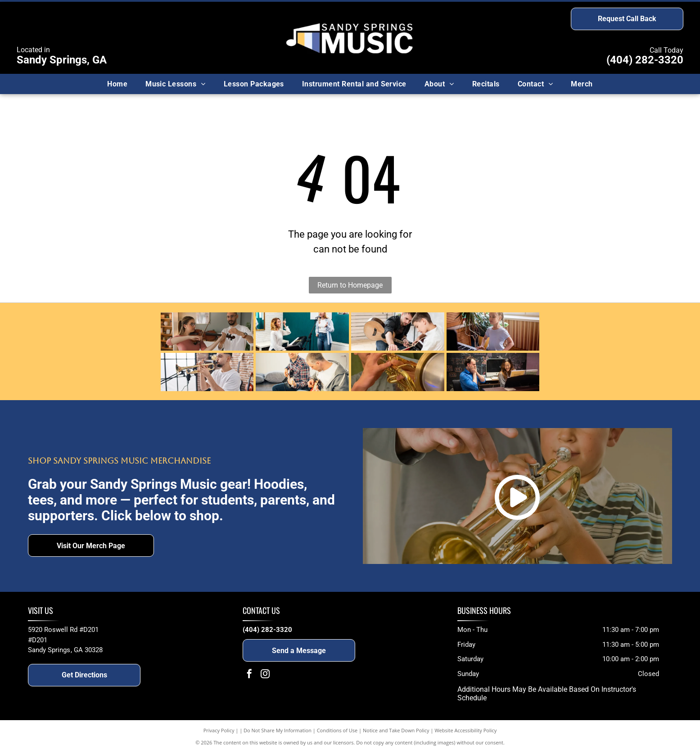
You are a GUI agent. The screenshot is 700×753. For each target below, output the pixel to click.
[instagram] (265, 675)
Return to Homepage (350, 285)
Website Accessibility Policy (465, 730)
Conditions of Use (337, 730)
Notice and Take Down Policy (396, 730)
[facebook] (249, 675)
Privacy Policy (219, 730)
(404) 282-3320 (645, 60)
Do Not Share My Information (278, 730)
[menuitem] (117, 84)
